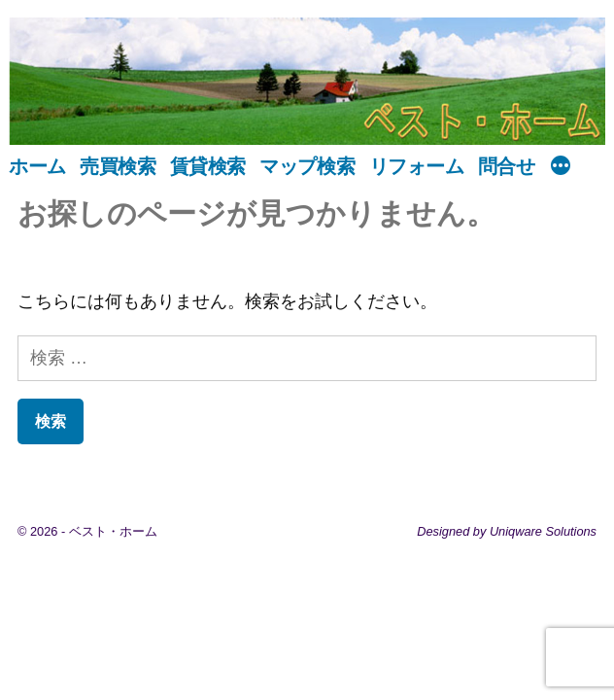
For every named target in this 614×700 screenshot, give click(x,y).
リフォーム (417, 166)
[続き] (561, 167)
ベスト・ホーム (113, 531)
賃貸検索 (208, 166)
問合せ (507, 166)
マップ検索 (307, 166)
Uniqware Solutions (543, 531)
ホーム (37, 166)
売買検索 (118, 166)
